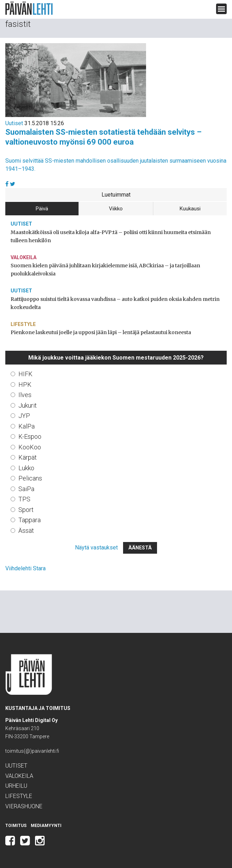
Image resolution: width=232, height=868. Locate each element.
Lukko (26, 468)
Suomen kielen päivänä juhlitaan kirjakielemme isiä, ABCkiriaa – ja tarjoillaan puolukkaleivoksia (105, 270)
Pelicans (30, 478)
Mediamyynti (46, 826)
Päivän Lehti (29, 8)
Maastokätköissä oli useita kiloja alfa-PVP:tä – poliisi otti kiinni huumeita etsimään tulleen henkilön (111, 236)
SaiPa (26, 489)
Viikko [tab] (116, 209)
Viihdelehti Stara (25, 568)
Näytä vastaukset (96, 547)
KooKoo (30, 447)
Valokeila (24, 257)
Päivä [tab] (42, 209)
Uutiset (14, 123)
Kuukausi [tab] (190, 209)
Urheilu (16, 786)
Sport (26, 510)
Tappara (30, 520)
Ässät (26, 531)
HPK (25, 385)
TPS (24, 499)
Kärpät (28, 457)
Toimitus (16, 826)
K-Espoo (30, 436)
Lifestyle (23, 324)
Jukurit (28, 405)
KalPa (27, 426)
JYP (24, 416)
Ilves (25, 395)
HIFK (25, 374)
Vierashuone (24, 806)
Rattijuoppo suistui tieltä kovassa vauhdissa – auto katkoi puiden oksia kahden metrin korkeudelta (115, 303)
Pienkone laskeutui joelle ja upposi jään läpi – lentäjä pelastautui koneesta (101, 332)
